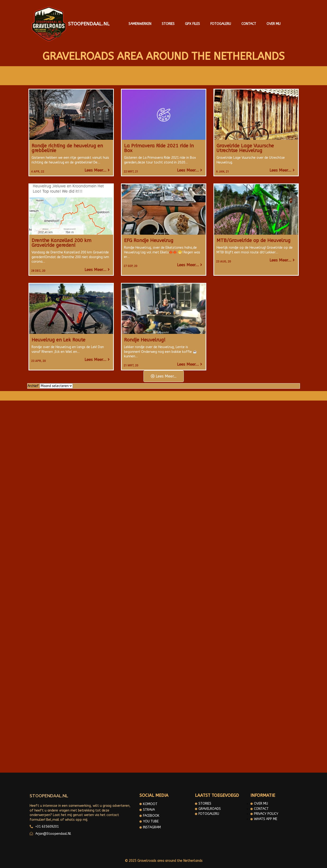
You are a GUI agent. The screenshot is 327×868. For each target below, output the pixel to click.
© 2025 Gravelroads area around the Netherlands (164, 861)
